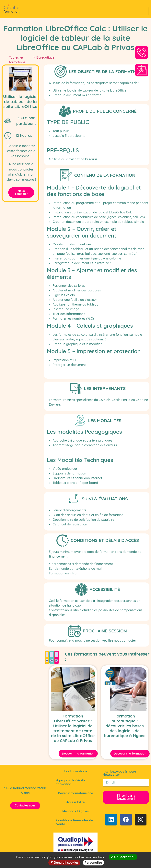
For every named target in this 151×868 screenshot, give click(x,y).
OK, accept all (123, 857)
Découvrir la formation (78, 753)
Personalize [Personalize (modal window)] (93, 863)
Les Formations (76, 771)
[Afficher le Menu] (144, 11)
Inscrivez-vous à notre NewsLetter (119, 773)
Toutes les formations (17, 60)
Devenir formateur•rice (76, 793)
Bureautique (45, 57)
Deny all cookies (64, 863)
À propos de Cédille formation (71, 782)
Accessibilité (75, 802)
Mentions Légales (75, 811)
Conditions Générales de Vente (75, 822)
